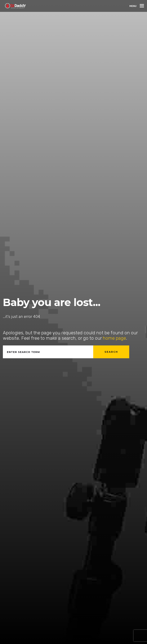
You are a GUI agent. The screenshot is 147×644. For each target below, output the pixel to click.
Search (111, 352)
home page (114, 338)
